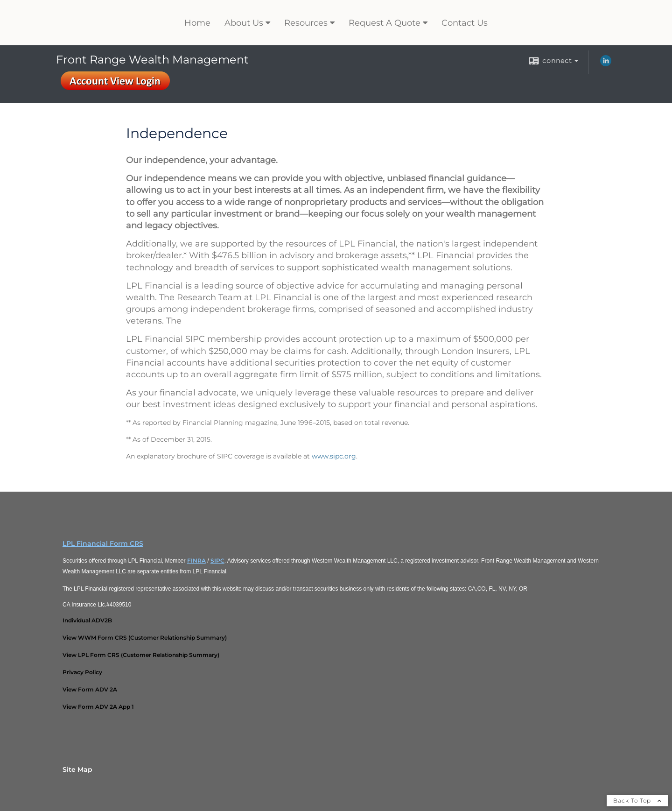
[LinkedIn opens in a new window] (606, 64)
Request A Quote (385, 23)
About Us (244, 23)
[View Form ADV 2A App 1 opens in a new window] (98, 707)
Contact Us (465, 23)
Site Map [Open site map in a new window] (77, 769)
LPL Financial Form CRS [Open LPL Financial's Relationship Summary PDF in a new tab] (103, 543)
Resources (306, 23)
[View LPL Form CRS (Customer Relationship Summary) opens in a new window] (141, 655)
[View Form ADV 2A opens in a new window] (90, 689)
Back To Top (637, 800)
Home (197, 23)
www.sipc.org (334, 456)
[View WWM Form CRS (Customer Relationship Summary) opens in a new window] (145, 638)
